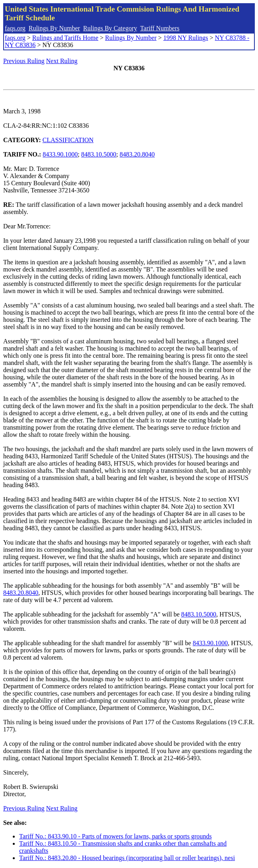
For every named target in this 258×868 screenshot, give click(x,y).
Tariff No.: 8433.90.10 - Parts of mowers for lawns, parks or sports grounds (115, 836)
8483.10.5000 (99, 154)
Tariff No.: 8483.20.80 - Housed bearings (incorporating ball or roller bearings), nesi (127, 858)
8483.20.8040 (137, 154)
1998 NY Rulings (186, 38)
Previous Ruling (24, 61)
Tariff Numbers (160, 28)
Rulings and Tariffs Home (65, 38)
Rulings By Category (110, 28)
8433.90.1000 (60, 154)
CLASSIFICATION (68, 140)
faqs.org (15, 28)
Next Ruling (62, 61)
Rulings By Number (54, 28)
